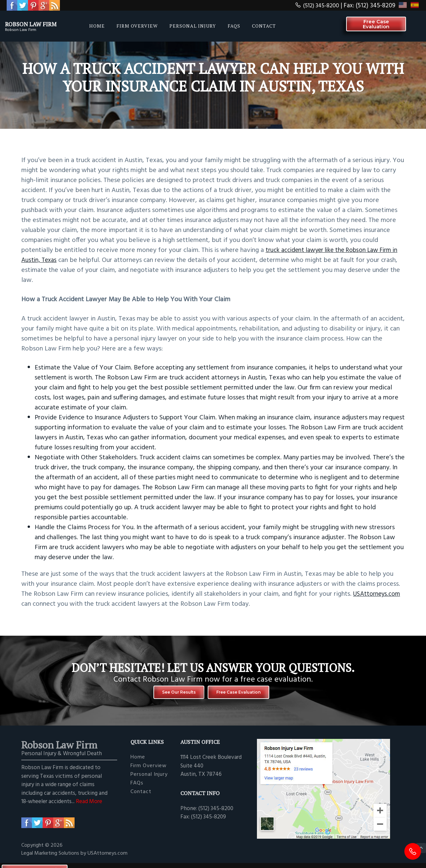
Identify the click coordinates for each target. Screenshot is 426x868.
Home (138, 761)
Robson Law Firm (41, 23)
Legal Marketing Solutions (51, 857)
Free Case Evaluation (247, 694)
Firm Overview (149, 770)
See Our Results (170, 694)
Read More (89, 806)
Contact (141, 796)
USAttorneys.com (378, 594)
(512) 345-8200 (315, 6)
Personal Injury (149, 779)
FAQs (137, 787)
